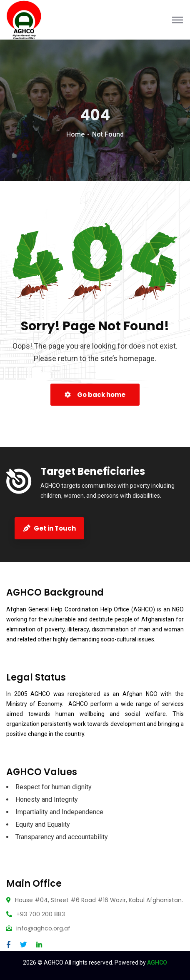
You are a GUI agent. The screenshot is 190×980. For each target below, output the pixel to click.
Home (75, 134)
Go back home (95, 395)
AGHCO (157, 963)
